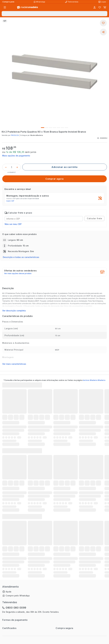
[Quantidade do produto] (11, 167)
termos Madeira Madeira (94, 380)
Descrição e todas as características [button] (21, 257)
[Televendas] (72, 2)
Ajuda (9, 592)
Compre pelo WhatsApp (18, 596)
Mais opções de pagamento (16, 156)
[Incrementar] (17, 167)
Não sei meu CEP (13, 224)
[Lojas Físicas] (102, 2)
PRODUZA (15, 135)
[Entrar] (95, 7)
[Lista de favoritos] (100, 7)
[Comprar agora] (54, 179)
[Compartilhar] (103, 32)
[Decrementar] (6, 167)
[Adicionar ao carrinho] (65, 167)
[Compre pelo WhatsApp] (40, 2)
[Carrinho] (105, 7)
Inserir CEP (10, 201)
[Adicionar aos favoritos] (103, 23)
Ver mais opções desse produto (18, 274)
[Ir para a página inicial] (27, 7)
